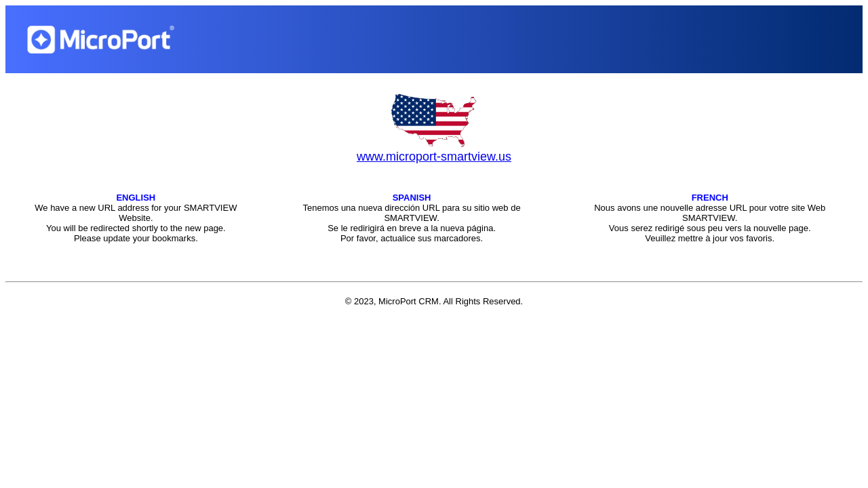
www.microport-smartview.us (434, 157)
